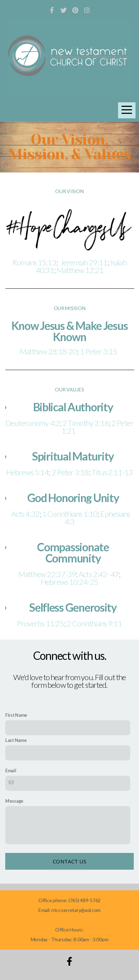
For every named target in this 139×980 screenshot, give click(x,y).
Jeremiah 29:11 (84, 262)
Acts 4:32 (24, 514)
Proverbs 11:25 (40, 623)
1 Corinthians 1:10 (70, 514)
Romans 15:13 (34, 262)
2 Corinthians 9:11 (94, 623)
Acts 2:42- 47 (99, 574)
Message (14, 801)
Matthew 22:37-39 (47, 574)
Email (11, 771)
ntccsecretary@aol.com (76, 910)
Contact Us (69, 861)
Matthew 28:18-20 (49, 351)
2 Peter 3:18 (70, 472)
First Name (16, 715)
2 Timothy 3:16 (86, 423)
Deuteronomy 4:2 (33, 423)
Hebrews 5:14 (27, 472)
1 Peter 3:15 (100, 351)
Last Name (16, 740)
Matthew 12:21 (80, 270)
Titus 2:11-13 (112, 472)
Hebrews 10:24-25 (69, 582)
